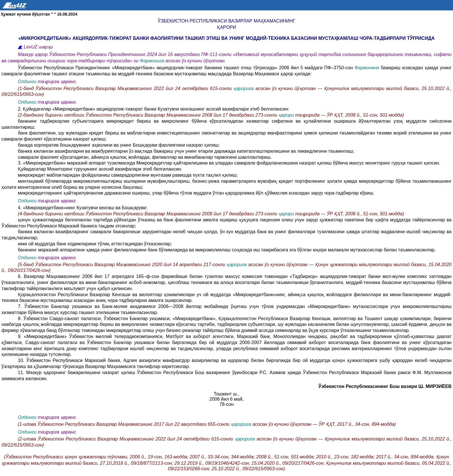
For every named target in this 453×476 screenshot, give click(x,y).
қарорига (244, 88)
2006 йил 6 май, (226, 399)
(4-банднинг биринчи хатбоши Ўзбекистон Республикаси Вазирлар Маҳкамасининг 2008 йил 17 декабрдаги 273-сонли (148, 214)
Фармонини (368, 68)
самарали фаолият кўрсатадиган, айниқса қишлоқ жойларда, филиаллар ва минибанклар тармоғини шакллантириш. (145, 157)
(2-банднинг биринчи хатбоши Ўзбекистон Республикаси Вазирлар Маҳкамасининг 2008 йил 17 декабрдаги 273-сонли (148, 115)
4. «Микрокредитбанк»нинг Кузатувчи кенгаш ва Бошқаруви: (83, 208)
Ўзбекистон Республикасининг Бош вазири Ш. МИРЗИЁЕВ (385, 386)
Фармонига (153, 61)
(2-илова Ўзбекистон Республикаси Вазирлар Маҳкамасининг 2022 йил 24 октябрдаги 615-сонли (126, 439)
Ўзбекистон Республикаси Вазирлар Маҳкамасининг (226, 21)
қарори (227, 27)
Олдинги (27, 82)
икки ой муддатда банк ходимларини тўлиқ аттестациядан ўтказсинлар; (95, 244)
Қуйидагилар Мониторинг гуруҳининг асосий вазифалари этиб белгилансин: (100, 169)
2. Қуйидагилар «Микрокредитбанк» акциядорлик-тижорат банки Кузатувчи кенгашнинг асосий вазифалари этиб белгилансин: (154, 109)
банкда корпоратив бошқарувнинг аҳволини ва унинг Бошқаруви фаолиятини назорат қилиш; (119, 145)
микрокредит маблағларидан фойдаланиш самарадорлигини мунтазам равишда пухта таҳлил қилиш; (128, 175)
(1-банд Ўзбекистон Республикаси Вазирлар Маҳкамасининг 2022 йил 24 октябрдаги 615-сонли (126, 88)
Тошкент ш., (227, 394)
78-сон (226, 404)
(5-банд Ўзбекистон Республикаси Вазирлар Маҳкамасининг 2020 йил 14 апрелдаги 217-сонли (122, 265)
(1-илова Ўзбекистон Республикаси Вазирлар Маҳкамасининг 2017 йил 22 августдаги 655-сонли (124, 424)
